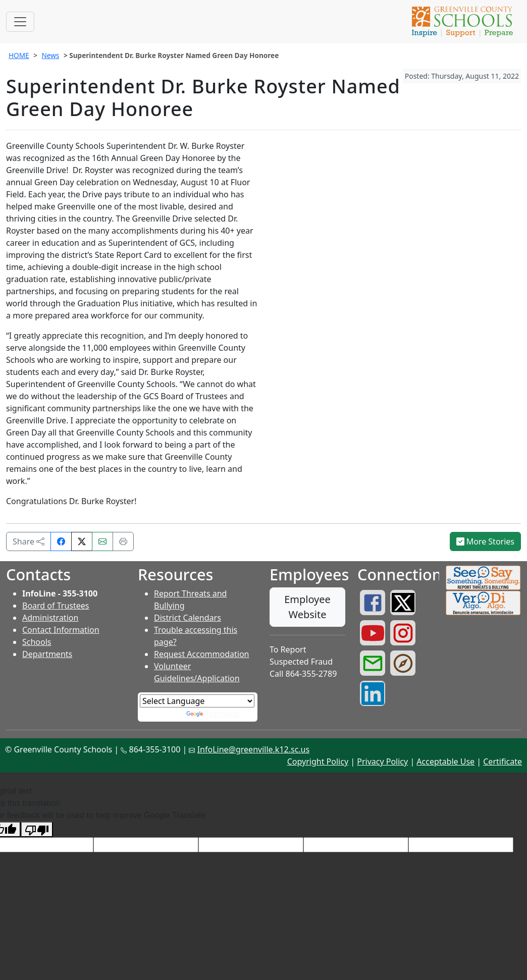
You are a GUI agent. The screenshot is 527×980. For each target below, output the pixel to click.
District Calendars (188, 618)
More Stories (486, 541)
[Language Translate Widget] (197, 701)
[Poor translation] (37, 829)
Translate (213, 714)
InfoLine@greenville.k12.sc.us (254, 749)
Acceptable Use (445, 761)
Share (29, 541)
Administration (50, 618)
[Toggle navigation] (20, 22)
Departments (47, 654)
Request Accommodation (201, 654)
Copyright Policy (318, 761)
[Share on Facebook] (61, 541)
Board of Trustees (56, 606)
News (50, 55)
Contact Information (61, 630)
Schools (37, 642)
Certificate (503, 761)
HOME (19, 55)
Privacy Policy (382, 761)
